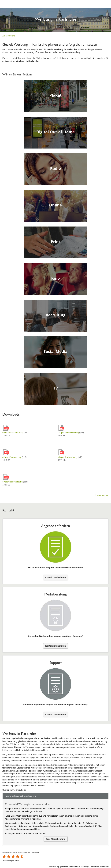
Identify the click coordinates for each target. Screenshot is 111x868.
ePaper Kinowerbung (12, 457)
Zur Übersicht (9, 36)
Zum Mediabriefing (56, 839)
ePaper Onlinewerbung (13, 432)
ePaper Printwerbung (67, 457)
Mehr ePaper (102, 495)
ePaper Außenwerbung (68, 432)
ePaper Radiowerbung (12, 482)
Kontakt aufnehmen (56, 577)
